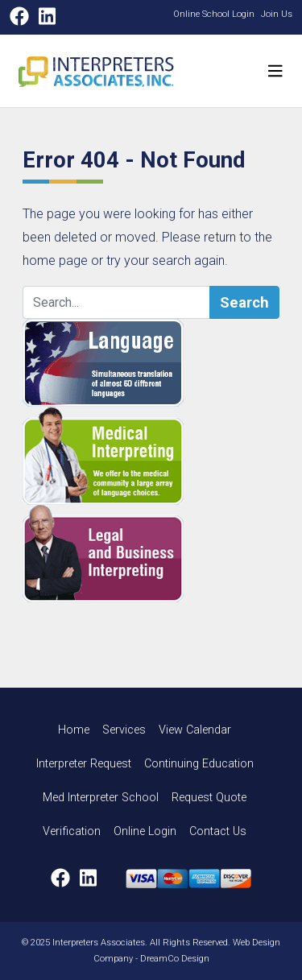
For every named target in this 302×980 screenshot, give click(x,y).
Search (244, 302)
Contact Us (218, 831)
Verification (72, 831)
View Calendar (195, 730)
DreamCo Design (175, 959)
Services (124, 730)
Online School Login (214, 14)
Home (74, 730)
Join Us (277, 14)
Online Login (145, 831)
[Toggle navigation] (275, 71)
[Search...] (116, 303)
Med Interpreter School (101, 798)
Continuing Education (199, 764)
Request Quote (209, 798)
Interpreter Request (84, 764)
